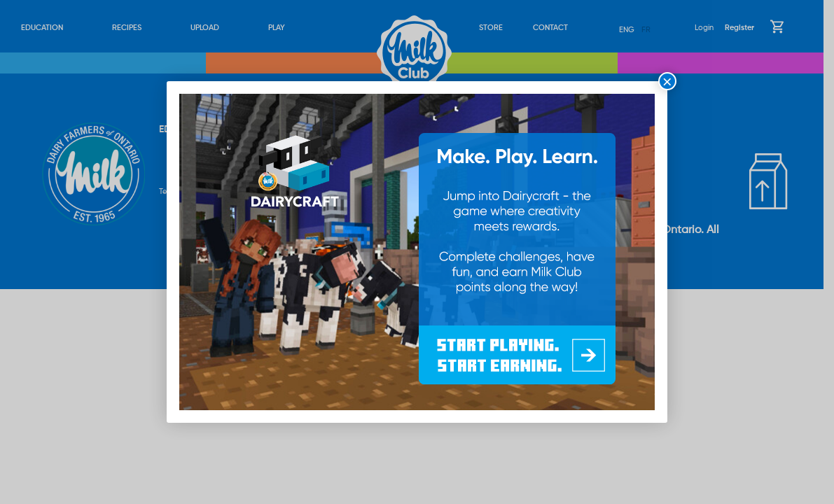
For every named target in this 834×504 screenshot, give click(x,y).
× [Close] (667, 81)
